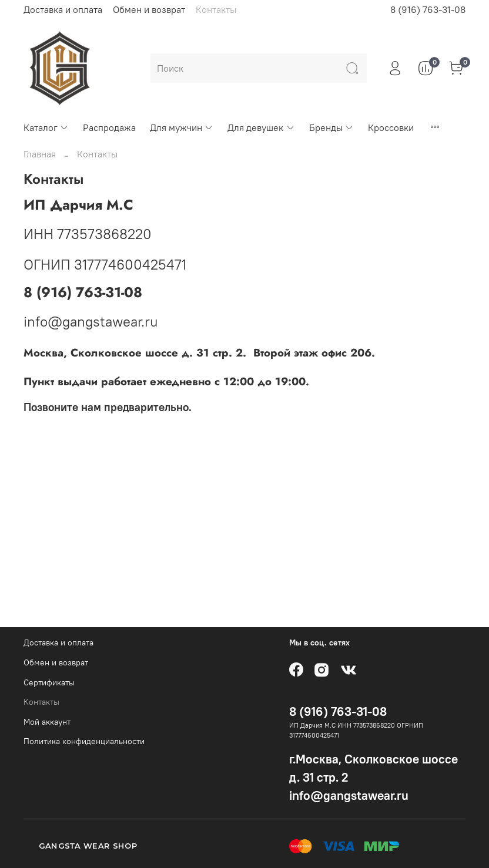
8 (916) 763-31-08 (428, 9)
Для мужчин (182, 127)
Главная (40, 154)
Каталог (46, 127)
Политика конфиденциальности (84, 741)
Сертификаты (49, 682)
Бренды (331, 127)
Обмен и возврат (149, 9)
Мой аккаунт (47, 722)
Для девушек (261, 127)
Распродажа (109, 127)
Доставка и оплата (63, 9)
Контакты (216, 9)
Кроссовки (391, 127)
